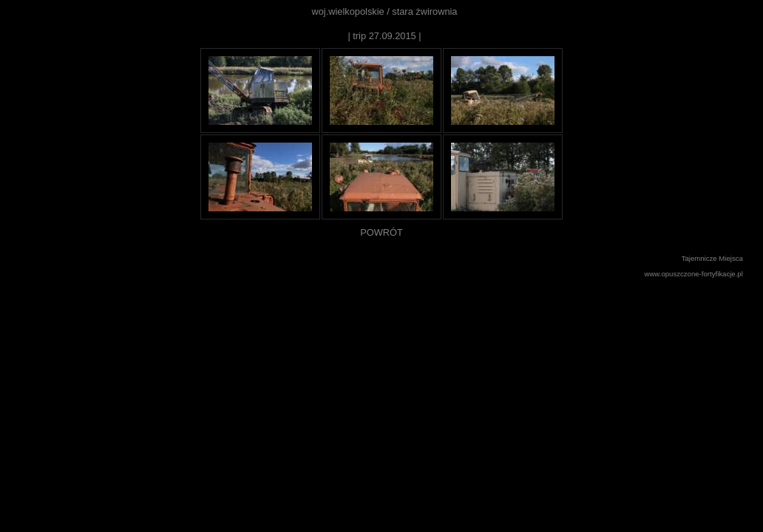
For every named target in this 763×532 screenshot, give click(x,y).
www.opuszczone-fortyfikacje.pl (694, 274)
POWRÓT (381, 232)
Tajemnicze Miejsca (712, 258)
